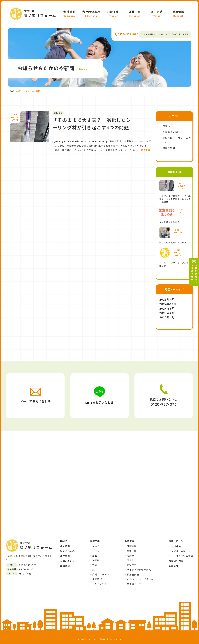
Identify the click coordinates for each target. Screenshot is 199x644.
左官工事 (132, 565)
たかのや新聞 (170, 132)
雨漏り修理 (169, 148)
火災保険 (176, 546)
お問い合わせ (67, 561)
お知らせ (168, 126)
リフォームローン (181, 551)
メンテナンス (100, 584)
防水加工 (132, 560)
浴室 (95, 556)
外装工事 (135, 14)
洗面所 (96, 560)
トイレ (96, 551)
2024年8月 (167, 309)
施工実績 (156, 14)
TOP (12, 91)
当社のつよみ (91, 14)
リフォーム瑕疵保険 (182, 556)
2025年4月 (167, 300)
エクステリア (134, 584)
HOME (64, 541)
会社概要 (69, 14)
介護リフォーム (101, 574)
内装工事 (113, 14)
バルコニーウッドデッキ (140, 579)
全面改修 (97, 579)
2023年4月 (167, 313)
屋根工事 (132, 551)
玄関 (95, 565)
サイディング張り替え (139, 570)
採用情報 (178, 14)
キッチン (97, 546)
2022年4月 (167, 317)
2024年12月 (168, 304)
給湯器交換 (133, 574)
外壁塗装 (132, 546)
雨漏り (131, 556)
